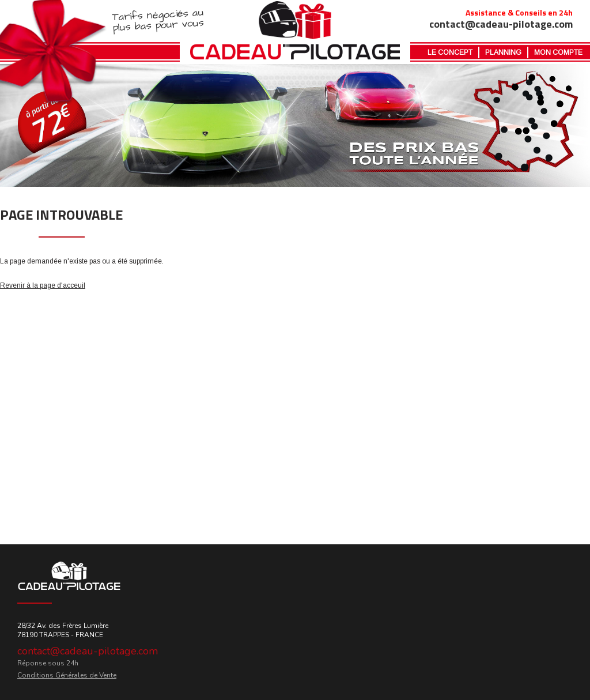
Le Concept (450, 52)
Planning (503, 52)
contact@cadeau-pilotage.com (88, 651)
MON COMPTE (558, 52)
